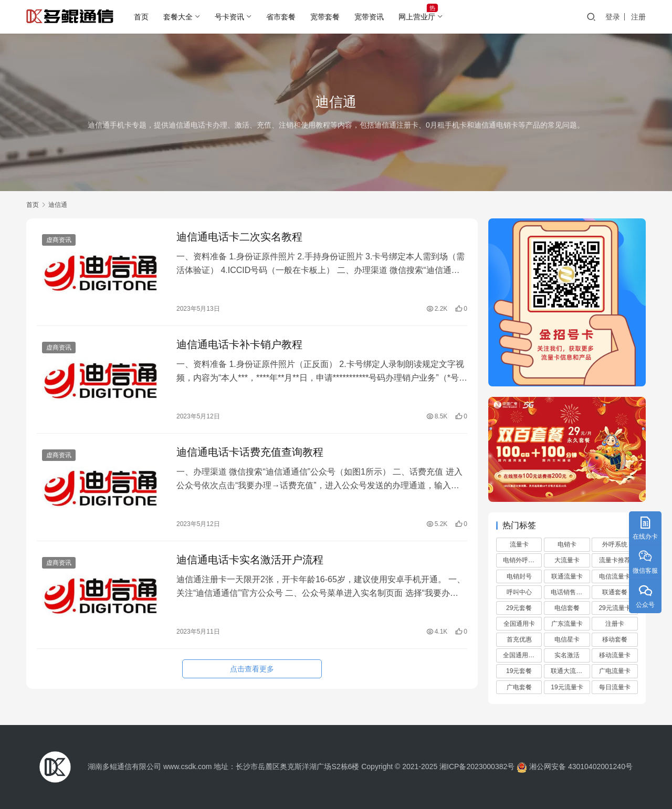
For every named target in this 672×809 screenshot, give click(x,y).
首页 (141, 17)
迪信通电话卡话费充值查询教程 (250, 452)
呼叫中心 (519, 592)
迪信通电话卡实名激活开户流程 (250, 560)
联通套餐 (615, 592)
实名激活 (567, 655)
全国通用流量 (522, 655)
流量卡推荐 (615, 560)
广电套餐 (519, 687)
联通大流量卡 (570, 671)
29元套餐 (519, 608)
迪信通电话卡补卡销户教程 (239, 344)
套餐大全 (178, 17)
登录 (613, 17)
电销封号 (519, 576)
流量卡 (519, 544)
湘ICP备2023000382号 (477, 766)
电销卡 (567, 544)
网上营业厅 (417, 17)
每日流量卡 (615, 687)
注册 (638, 17)
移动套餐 (615, 639)
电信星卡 (567, 639)
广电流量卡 (615, 671)
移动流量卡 (615, 655)
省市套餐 (281, 17)
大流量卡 (567, 560)
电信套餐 (567, 608)
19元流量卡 (567, 687)
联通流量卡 (567, 576)
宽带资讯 (369, 17)
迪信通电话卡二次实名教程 (239, 237)
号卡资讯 (229, 17)
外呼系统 (615, 544)
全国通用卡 (519, 624)
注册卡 (615, 624)
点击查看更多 (252, 669)
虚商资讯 (59, 240)
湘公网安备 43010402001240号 (574, 766)
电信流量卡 (615, 576)
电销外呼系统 (522, 560)
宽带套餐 (325, 17)
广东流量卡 (567, 624)
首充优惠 (519, 639)
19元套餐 (519, 671)
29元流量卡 (615, 608)
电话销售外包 (570, 592)
